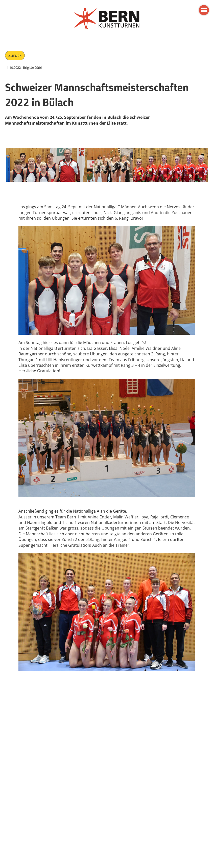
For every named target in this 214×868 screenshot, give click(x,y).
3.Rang (93, 539)
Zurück (15, 55)
